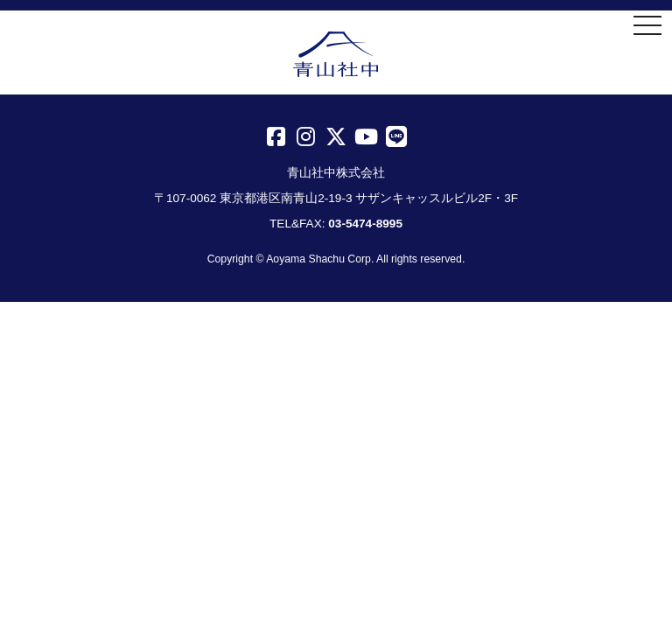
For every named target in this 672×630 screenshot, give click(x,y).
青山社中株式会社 (336, 54)
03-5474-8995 (365, 224)
